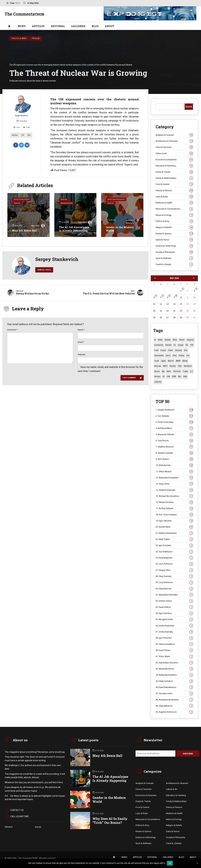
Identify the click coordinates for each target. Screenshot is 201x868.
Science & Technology (174, 246)
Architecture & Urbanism (174, 141)
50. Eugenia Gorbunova (174, 712)
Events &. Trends (143, 802)
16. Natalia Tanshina (174, 502)
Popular (36, 38)
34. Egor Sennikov (174, 613)
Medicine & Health (174, 203)
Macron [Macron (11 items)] (171, 361)
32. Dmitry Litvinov (174, 601)
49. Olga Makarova (174, 706)
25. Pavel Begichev (174, 558)
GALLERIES (78, 26)
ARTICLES (38, 26)
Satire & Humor (174, 240)
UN (23, 135)
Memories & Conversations (174, 209)
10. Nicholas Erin (174, 465)
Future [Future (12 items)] (170, 350)
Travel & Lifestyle (174, 265)
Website (81, 357)
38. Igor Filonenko (174, 638)
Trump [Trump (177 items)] (185, 371)
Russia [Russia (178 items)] (157, 371)
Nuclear (15, 135)
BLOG (95, 26)
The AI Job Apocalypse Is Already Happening (74, 229)
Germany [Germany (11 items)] (178, 350)
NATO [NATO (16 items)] (165, 366)
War (29, 135)
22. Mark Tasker (174, 539)
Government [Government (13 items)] (159, 356)
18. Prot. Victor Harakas (174, 515)
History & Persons (174, 191)
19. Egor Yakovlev (174, 521)
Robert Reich (38, 226)
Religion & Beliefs (174, 228)
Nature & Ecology (174, 215)
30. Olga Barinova (174, 589)
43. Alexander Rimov (174, 669)
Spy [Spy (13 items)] (163, 371)
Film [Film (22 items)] (192, 345)
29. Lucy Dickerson (174, 583)
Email (81, 344)
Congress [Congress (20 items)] (190, 340)
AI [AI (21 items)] (155, 340)
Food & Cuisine (174, 184)
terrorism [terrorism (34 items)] (177, 371)
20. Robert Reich (174, 527)
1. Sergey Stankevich (174, 410)
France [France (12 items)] (163, 350)
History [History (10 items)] (181, 356)
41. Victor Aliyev (174, 657)
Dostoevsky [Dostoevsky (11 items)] (159, 345)
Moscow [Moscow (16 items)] (158, 366)
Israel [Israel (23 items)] (157, 361)
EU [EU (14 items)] (175, 345)
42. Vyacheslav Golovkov (174, 663)
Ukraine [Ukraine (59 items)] (157, 377)
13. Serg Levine (174, 484)
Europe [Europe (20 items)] (181, 345)
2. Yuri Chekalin (174, 416)
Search (189, 107)
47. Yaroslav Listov (174, 694)
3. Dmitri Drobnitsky (174, 422)
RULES (38, 827)
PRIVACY (9, 827)
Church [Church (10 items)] (182, 340)
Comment (12, 332)
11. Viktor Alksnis (174, 472)
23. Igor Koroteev (174, 546)
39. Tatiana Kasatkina (174, 644)
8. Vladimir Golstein (174, 453)
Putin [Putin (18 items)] (180, 366)
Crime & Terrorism (174, 147)
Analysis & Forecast (174, 135)
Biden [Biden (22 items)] (160, 340)
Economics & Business (174, 160)
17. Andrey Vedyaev (174, 509)
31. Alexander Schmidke (174, 595)
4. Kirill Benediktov (174, 428)
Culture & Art (174, 154)
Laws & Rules (174, 197)
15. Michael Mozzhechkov (174, 496)
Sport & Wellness (174, 258)
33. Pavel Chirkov (174, 607)
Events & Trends (174, 172)
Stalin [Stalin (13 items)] (169, 371)
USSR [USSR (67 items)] (174, 377)
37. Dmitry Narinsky (174, 632)
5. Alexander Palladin (174, 435)
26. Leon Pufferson (174, 564)
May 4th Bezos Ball (25, 230)
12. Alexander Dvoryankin (174, 478)
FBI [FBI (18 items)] (187, 345)
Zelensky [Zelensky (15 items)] (158, 382)
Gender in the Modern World (120, 229)
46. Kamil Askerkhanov (174, 687)
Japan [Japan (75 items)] (163, 361)
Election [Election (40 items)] (168, 345)
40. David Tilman (174, 650)
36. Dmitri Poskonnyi (174, 626)
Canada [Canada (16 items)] (168, 340)
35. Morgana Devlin (174, 620)
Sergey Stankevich (22, 105)
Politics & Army (19, 38)
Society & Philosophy (22, 200)
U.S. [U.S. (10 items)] (191, 371)
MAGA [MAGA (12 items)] (178, 361)
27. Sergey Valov (174, 570)
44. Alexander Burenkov (174, 675)
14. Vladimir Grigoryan (174, 490)
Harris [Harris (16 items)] (168, 356)
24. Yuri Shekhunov (174, 552)
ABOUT (110, 26)
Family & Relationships (117, 200)
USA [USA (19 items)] (168, 377)
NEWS (22, 26)
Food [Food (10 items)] (156, 350)
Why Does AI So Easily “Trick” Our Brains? (110, 821)
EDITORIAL (58, 26)
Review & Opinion (68, 204)
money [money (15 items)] (185, 361)
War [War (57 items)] (180, 377)
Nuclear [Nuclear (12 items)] (173, 366)
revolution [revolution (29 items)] (188, 366)
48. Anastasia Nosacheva (174, 700)
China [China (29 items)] (175, 340)
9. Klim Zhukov (174, 459)
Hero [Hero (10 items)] (175, 356)
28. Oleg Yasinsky (174, 576)
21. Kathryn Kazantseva (174, 533)
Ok (170, 863)
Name (81, 332)
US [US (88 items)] (164, 377)
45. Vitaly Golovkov (174, 681)
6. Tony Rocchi (174, 441)
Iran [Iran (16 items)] (188, 356)
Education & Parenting (174, 166)
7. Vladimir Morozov (174, 447)
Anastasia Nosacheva (132, 222)
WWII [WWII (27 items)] (185, 377)
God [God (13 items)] (186, 350)
